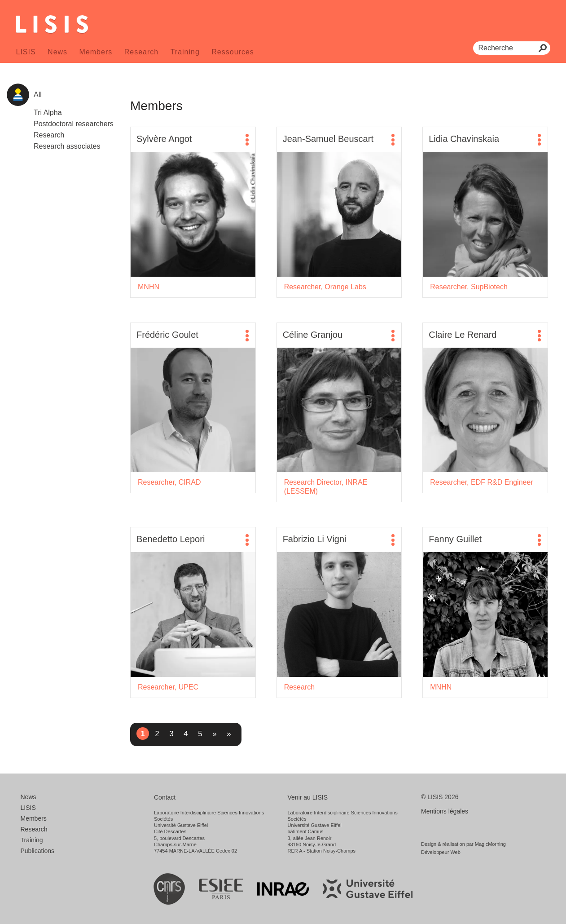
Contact (165, 797)
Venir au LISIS (308, 797)
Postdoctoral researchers (74, 124)
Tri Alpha (48, 113)
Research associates (67, 146)
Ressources (233, 52)
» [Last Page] (229, 734)
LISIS (26, 52)
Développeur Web (441, 852)
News (57, 52)
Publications (38, 851)
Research (141, 52)
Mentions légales (445, 811)
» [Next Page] (214, 734)
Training (185, 52)
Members (96, 52)
